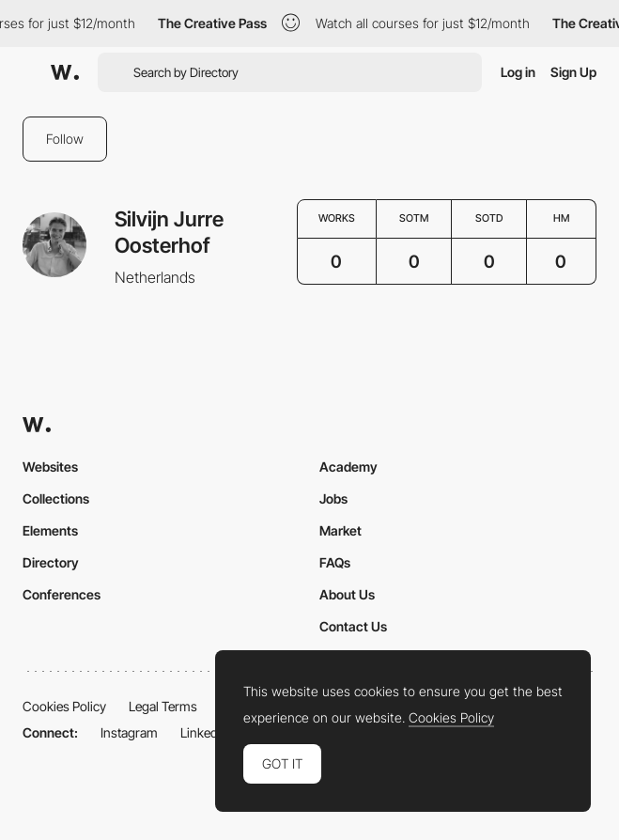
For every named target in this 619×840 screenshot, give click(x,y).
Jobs (333, 498)
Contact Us (353, 626)
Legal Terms (163, 706)
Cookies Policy (64, 706)
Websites (50, 467)
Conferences (62, 594)
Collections (56, 498)
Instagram (129, 732)
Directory (51, 562)
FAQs (335, 562)
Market (340, 530)
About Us (347, 594)
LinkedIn (204, 732)
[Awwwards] (65, 72)
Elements (50, 530)
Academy (348, 467)
